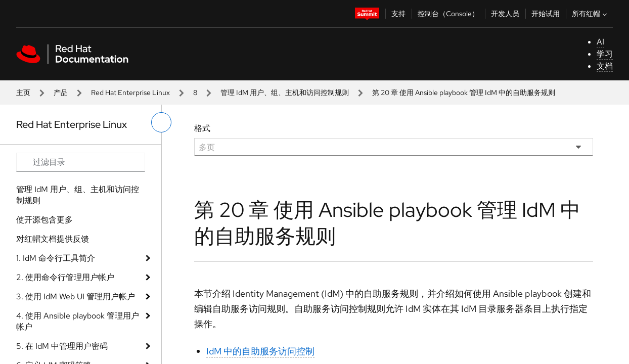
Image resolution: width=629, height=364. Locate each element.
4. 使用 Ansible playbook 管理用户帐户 (78, 321)
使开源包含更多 (44, 220)
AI (600, 42)
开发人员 (505, 14)
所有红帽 (591, 14)
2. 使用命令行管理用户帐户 (65, 277)
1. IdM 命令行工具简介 (56, 258)
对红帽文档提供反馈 (53, 239)
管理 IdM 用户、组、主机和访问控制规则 (285, 93)
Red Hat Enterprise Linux (130, 93)
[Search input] (81, 162)
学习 (605, 54)
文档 (605, 66)
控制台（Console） (448, 14)
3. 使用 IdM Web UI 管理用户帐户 (76, 297)
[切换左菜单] (161, 122)
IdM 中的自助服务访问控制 (260, 351)
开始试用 (546, 14)
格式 (202, 128)
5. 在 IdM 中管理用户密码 (62, 346)
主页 (23, 93)
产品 (61, 93)
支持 (398, 14)
